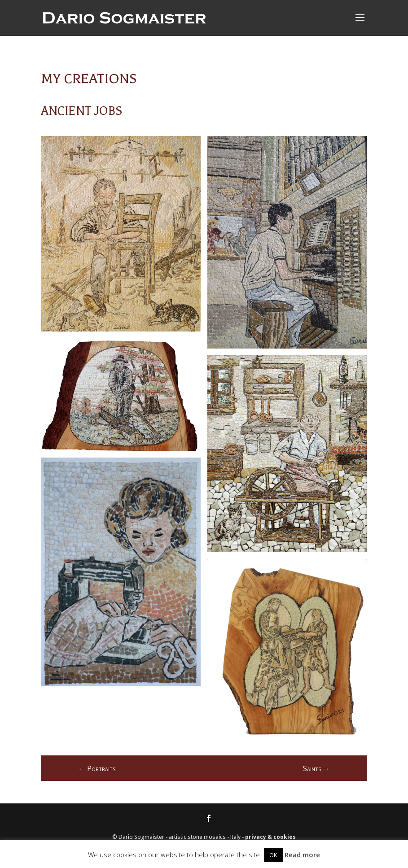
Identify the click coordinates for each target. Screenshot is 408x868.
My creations (89, 79)
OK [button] (273, 855)
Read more (302, 855)
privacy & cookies (270, 837)
